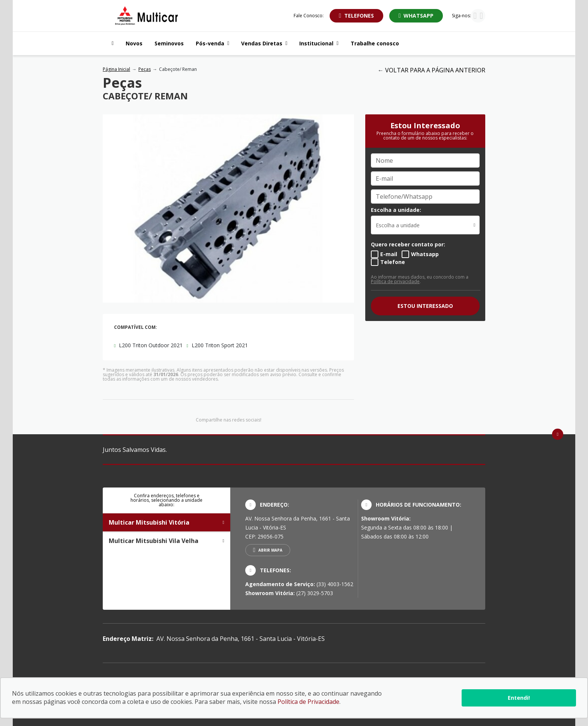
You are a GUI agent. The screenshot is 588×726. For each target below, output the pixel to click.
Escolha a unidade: (396, 210)
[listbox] (425, 225)
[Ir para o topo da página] (558, 434)
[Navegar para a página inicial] (111, 43)
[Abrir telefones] (356, 16)
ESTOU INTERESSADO (425, 306)
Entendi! (519, 698)
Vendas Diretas (264, 43)
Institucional (319, 43)
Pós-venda (212, 43)
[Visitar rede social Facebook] (481, 16)
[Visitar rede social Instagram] (475, 16)
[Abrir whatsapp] (416, 16)
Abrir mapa (270, 550)
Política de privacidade (395, 281)
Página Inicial (116, 69)
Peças (145, 69)
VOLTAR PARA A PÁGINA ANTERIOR (435, 70)
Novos (134, 43)
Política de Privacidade (308, 702)
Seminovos (169, 43)
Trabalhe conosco (375, 43)
